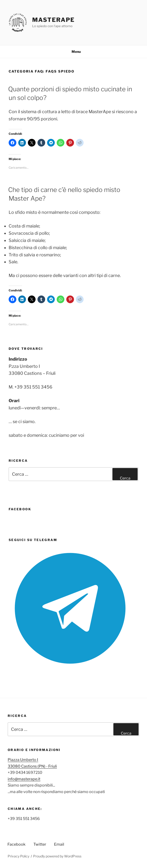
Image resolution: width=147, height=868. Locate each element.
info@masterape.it (24, 779)
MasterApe (53, 20)
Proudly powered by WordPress (57, 856)
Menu (74, 52)
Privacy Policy (18, 856)
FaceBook (20, 509)
